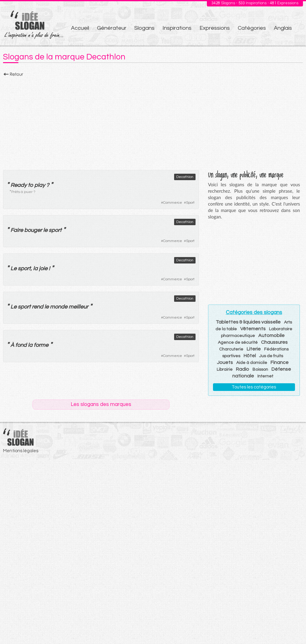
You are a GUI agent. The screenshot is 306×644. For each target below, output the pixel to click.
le (45, 230)
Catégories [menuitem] (252, 28)
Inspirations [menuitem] (177, 28)
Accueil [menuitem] (80, 28)
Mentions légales (21, 451)
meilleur (78, 307)
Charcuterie (231, 349)
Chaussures (274, 342)
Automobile (271, 335)
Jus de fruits (271, 356)
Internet (265, 376)
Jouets (225, 362)
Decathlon (185, 177)
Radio (243, 369)
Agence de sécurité (238, 343)
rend (37, 307)
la (35, 269)
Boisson (260, 369)
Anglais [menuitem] (283, 28)
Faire (17, 230)
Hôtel (250, 356)
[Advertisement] (153, 122)
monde (59, 307)
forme (41, 345)
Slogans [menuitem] (144, 28)
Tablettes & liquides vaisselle (248, 322)
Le (13, 269)
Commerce (173, 203)
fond (21, 345)
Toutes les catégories (254, 387)
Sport (190, 203)
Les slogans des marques (101, 404)
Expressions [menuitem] (215, 28)
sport (55, 230)
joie (43, 269)
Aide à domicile (252, 363)
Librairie (225, 369)
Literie (254, 349)
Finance (280, 362)
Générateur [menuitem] (112, 28)
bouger (33, 230)
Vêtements (253, 329)
